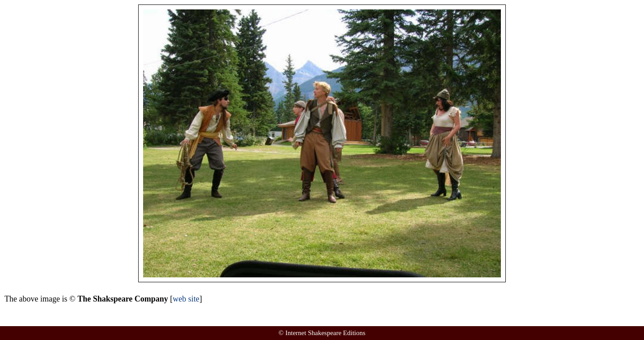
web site (186, 299)
